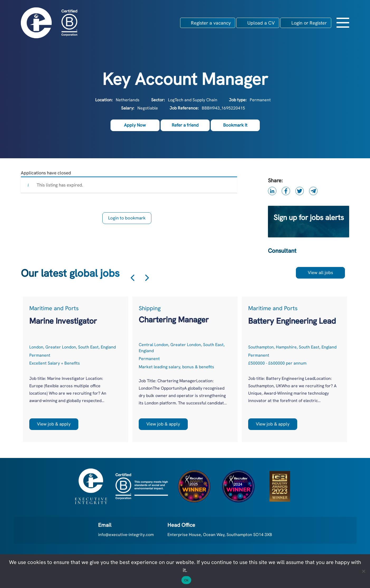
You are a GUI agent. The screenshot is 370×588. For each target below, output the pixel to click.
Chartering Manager (174, 320)
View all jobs (320, 273)
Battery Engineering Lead (292, 321)
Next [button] (147, 278)
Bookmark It (235, 125)
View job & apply (54, 424)
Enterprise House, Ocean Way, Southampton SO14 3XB (220, 535)
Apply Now (135, 125)
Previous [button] (133, 278)
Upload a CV (261, 23)
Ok (186, 580)
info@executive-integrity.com (126, 535)
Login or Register (309, 23)
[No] (363, 571)
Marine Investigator (63, 321)
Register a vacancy (211, 23)
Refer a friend (185, 125)
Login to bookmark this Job (127, 219)
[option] (76, 369)
